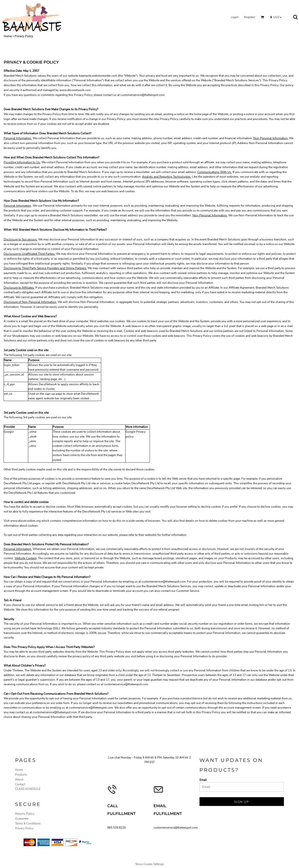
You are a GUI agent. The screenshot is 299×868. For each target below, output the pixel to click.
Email (203, 780)
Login (235, 17)
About (19, 779)
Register (250, 17)
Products (21, 775)
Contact (20, 784)
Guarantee (22, 819)
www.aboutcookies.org (25, 521)
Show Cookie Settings (150, 864)
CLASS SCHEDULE (28, 789)
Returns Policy (25, 814)
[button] (263, 17)
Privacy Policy (24, 828)
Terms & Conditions (28, 823)
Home (8, 36)
